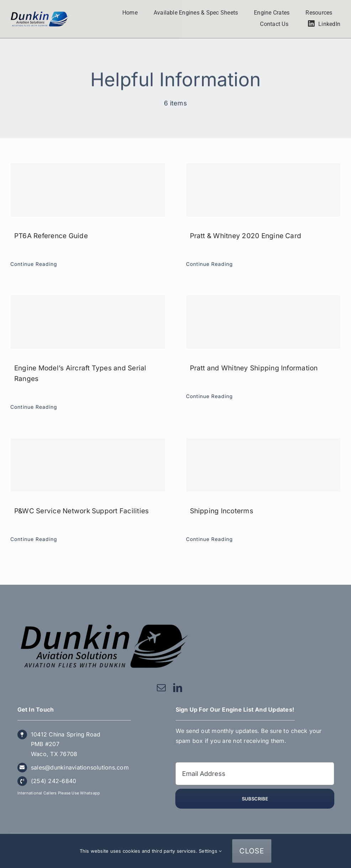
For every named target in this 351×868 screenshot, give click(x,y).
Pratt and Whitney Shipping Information (254, 368)
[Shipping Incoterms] (264, 465)
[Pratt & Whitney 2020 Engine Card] (264, 190)
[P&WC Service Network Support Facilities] (88, 465)
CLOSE (252, 851)
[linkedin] (178, 688)
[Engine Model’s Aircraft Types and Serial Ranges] (88, 322)
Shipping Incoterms (222, 511)
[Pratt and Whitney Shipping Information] (264, 322)
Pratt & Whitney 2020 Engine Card (246, 236)
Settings (210, 851)
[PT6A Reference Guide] (88, 190)
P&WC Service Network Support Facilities (81, 511)
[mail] (161, 688)
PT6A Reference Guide (51, 236)
